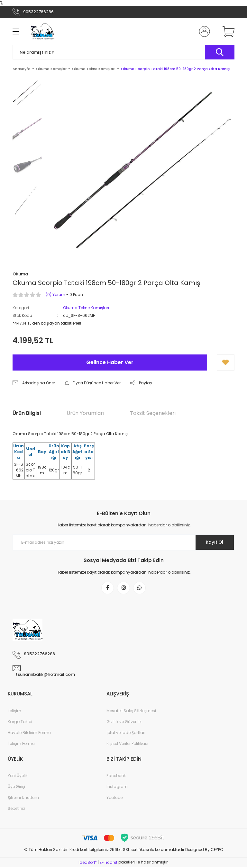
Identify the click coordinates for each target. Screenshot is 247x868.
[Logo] (42, 31)
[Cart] (227, 31)
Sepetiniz (16, 809)
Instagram (117, 787)
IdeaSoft (87, 863)
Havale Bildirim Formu (29, 734)
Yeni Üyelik (18, 777)
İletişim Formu (21, 744)
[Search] (123, 52)
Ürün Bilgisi (27, 413)
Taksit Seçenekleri (153, 413)
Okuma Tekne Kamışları (86, 308)
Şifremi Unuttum (23, 798)
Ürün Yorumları (85, 413)
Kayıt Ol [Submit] (213, 542)
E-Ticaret (109, 863)
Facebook (116, 777)
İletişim (14, 712)
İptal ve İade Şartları (126, 734)
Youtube (114, 798)
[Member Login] (203, 31)
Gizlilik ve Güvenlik (124, 723)
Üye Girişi (16, 787)
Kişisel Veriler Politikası (127, 744)
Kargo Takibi (20, 723)
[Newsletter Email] (123, 542)
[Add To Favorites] (226, 362)
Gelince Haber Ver (110, 362)
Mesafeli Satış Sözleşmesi (131, 712)
